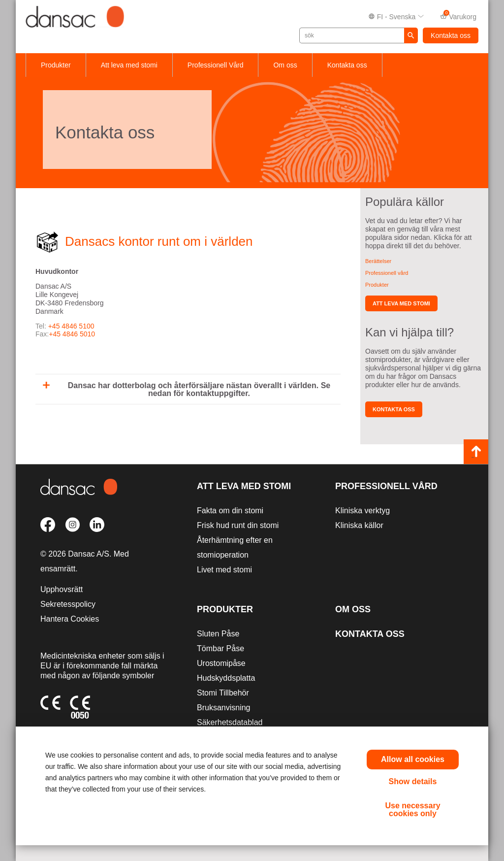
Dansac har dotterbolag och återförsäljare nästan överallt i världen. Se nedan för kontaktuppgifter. (187, 389)
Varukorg (458, 16)
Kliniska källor (359, 525)
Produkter (56, 65)
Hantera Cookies (70, 619)
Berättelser (378, 261)
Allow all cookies (413, 759)
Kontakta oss (451, 35)
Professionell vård (387, 273)
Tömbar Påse (220, 648)
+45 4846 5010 (72, 334)
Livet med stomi (224, 570)
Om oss (285, 65)
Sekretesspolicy (68, 604)
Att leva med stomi (129, 65)
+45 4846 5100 (71, 326)
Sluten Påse (218, 634)
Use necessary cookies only (412, 810)
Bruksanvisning (224, 708)
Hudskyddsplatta (226, 678)
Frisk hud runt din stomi (238, 525)
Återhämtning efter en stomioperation (235, 547)
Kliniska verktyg (362, 511)
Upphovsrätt (62, 589)
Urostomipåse (221, 663)
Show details (413, 781)
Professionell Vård (216, 65)
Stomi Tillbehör (223, 693)
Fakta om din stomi (230, 511)
